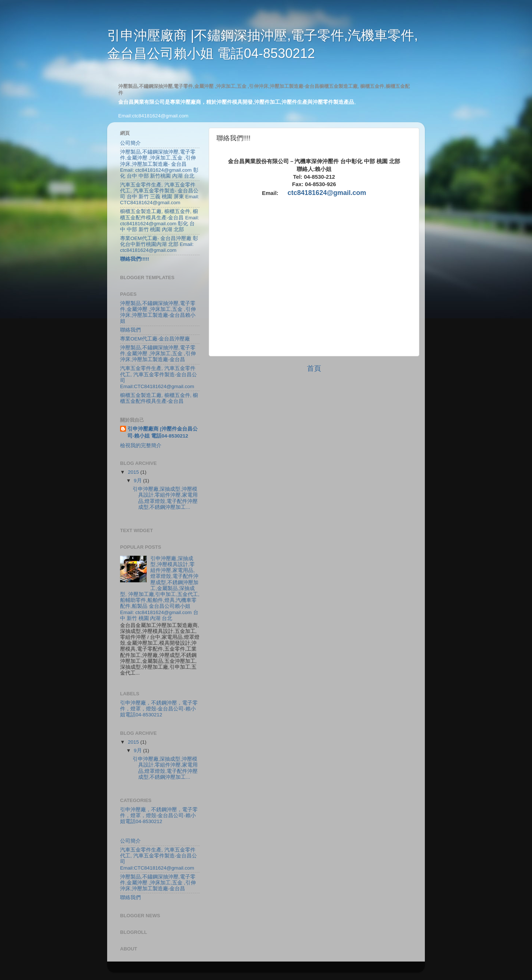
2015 (134, 472)
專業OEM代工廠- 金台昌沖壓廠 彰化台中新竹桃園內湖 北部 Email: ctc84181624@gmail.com (159, 244)
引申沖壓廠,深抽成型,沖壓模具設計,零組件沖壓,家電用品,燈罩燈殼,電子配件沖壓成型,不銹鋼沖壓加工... (165, 498)
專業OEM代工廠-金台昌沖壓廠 (155, 339)
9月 (138, 481)
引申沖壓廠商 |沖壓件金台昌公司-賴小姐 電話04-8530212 (163, 432)
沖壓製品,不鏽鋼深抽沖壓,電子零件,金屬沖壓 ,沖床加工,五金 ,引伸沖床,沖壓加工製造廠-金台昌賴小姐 (158, 312)
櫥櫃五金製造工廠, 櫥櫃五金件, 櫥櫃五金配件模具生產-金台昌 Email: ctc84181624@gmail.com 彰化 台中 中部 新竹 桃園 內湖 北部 (160, 220)
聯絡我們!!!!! (134, 259)
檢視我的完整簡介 (141, 446)
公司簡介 (130, 143)
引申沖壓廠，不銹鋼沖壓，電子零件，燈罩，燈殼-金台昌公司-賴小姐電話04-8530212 (159, 709)
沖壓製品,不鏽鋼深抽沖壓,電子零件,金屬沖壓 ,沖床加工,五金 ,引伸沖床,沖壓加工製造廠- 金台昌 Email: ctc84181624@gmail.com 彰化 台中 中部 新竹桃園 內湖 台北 (159, 164)
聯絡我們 (130, 330)
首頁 (314, 368)
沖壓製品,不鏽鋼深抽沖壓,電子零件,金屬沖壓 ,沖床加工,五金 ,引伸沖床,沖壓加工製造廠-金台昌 (158, 354)
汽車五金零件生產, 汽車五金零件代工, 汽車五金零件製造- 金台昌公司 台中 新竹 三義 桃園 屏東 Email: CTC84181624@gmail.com (160, 194)
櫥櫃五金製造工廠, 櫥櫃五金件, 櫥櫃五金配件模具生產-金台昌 (159, 398)
